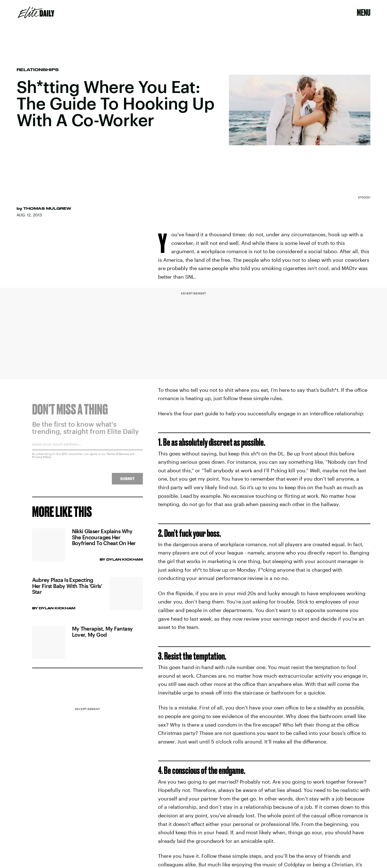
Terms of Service (118, 457)
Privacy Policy (42, 460)
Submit (127, 482)
